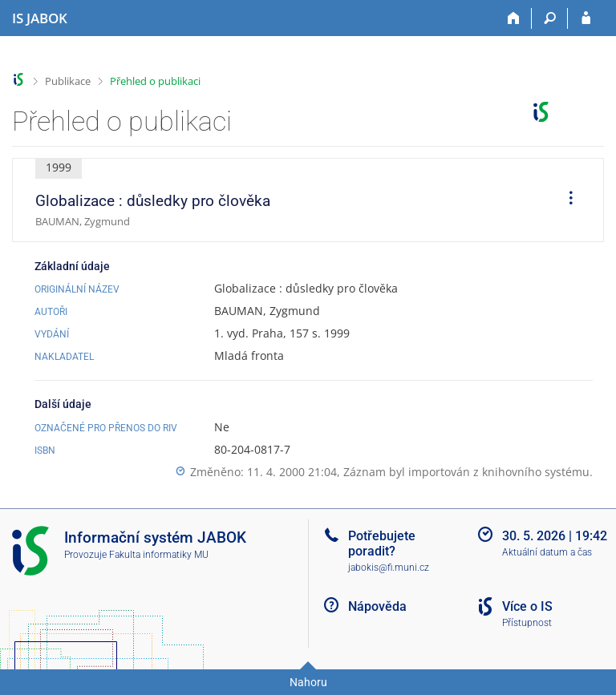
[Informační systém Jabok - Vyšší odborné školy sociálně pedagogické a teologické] (40, 18)
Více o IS (527, 606)
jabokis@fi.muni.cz (389, 568)
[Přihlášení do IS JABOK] (586, 18)
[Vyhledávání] (550, 18)
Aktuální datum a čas (547, 552)
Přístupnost (527, 623)
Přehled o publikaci (155, 81)
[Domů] (514, 18)
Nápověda (377, 606)
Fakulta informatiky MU (159, 555)
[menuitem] (565, 200)
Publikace (68, 81)
